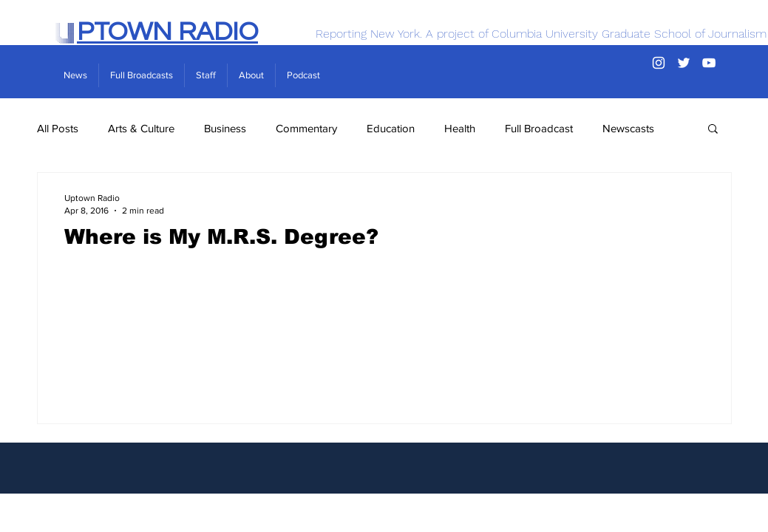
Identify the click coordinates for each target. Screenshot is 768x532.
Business (225, 128)
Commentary (306, 128)
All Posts (58, 128)
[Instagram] (659, 63)
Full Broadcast (539, 128)
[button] (713, 130)
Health (460, 128)
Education (391, 128)
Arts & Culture (141, 128)
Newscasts (628, 128)
